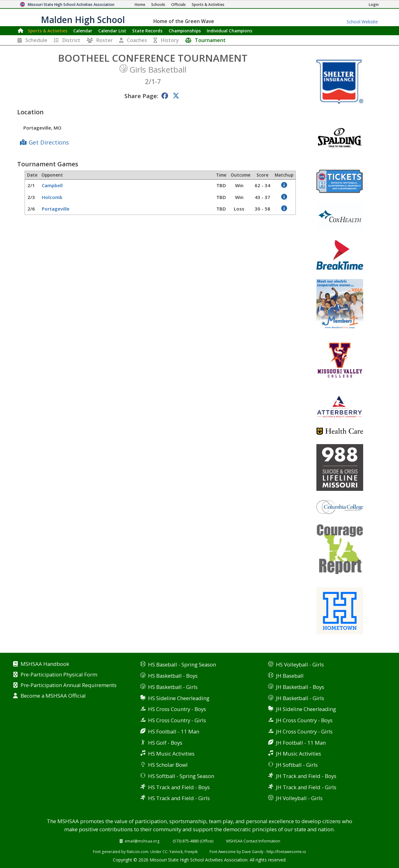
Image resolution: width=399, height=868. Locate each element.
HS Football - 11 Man (174, 731)
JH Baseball (290, 676)
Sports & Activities (48, 31)
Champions (229, 31)
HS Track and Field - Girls (179, 798)
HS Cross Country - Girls (177, 720)
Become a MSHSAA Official (53, 696)
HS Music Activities (171, 754)
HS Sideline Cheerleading (179, 698)
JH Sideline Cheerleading (306, 709)
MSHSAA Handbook (45, 664)
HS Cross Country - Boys (177, 709)
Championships (185, 31)
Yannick (176, 851)
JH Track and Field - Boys (306, 776)
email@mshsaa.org (142, 841)
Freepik (191, 851)
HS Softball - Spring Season (181, 776)
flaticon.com (137, 851)
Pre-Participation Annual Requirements (69, 685)
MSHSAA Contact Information (253, 841)
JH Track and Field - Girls (306, 787)
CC (165, 851)
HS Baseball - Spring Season (182, 664)
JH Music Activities (298, 754)
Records (147, 31)
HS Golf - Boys (165, 743)
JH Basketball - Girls (300, 698)
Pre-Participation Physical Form (59, 675)
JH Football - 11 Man (301, 743)
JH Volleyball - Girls (299, 798)
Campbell (52, 185)
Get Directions (49, 142)
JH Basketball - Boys (300, 687)
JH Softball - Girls (297, 765)
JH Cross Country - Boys (304, 720)
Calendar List (112, 31)
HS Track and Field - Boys (179, 787)
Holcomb (52, 197)
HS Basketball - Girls (173, 687)
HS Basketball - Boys (173, 676)
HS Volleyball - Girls (300, 664)
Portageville (56, 209)
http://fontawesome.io (286, 851)
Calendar (83, 31)
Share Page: (141, 96)
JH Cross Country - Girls (304, 731)
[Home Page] (140, 5)
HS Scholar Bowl (168, 765)
